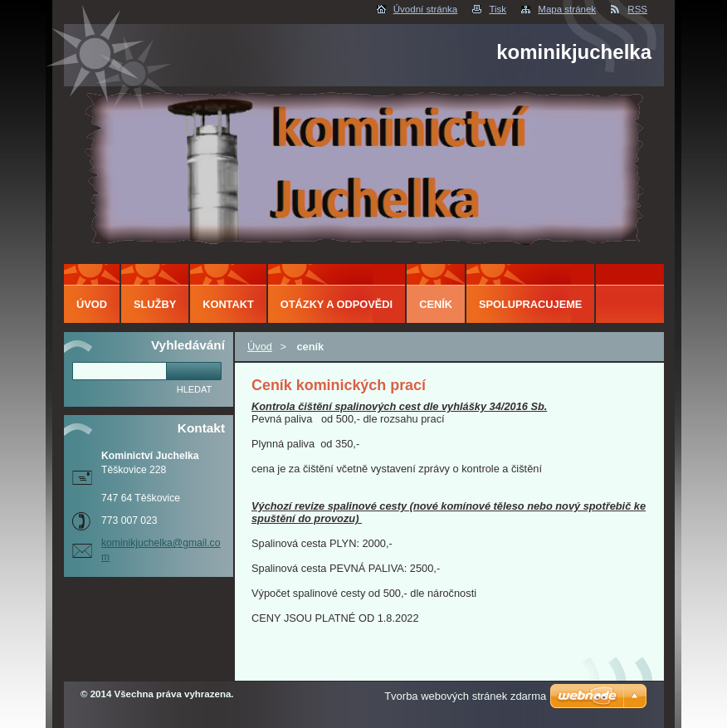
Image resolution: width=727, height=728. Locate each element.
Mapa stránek (567, 9)
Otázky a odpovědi (337, 304)
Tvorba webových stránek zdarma (465, 696)
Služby (155, 304)
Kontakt (228, 304)
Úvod (260, 347)
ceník (436, 304)
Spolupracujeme (530, 304)
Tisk (498, 9)
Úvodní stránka (425, 9)
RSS (637, 9)
